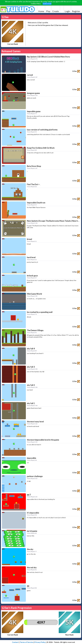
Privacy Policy (40, 642)
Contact (15, 642)
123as (75, 71)
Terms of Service (27, 642)
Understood (47, 4)
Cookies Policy (36, 4)
